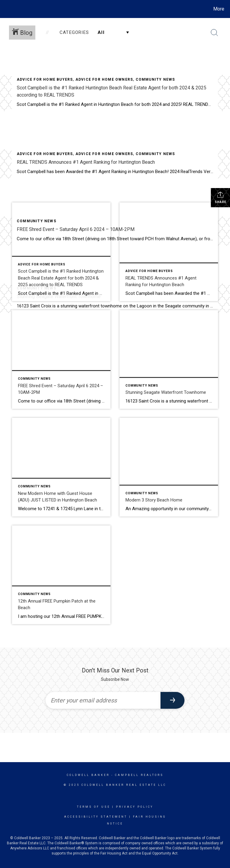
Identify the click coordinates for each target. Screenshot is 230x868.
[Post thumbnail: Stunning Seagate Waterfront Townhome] (169, 359)
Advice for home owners (104, 79)
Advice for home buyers (45, 79)
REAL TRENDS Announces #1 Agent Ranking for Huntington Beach (86, 162)
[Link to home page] (6, 9)
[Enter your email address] (103, 700)
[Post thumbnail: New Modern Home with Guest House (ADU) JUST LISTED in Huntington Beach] (61, 467)
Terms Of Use (94, 807)
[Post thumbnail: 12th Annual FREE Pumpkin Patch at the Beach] (61, 575)
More (219, 9)
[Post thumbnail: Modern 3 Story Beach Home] (169, 467)
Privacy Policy (135, 807)
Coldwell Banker (88, 775)
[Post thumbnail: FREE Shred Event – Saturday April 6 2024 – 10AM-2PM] (61, 359)
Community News (155, 79)
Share (221, 197)
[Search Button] (214, 33)
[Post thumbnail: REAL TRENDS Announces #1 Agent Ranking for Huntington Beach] (169, 252)
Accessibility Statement (96, 817)
